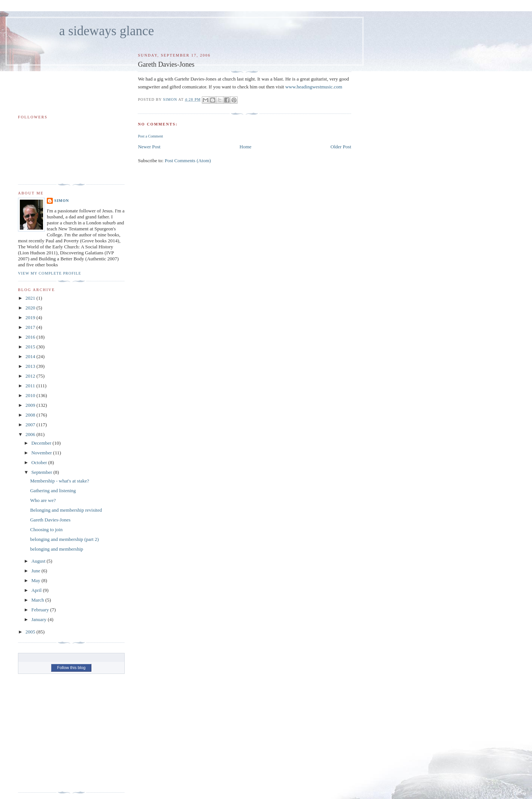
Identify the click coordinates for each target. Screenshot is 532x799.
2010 (31, 395)
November (42, 453)
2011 (31, 386)
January (40, 619)
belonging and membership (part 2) (64, 539)
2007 (31, 425)
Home (246, 147)
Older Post (341, 147)
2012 (31, 376)
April (37, 590)
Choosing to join (46, 529)
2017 (31, 327)
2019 (31, 317)
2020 (31, 308)
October (40, 462)
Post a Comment (150, 136)
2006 (31, 434)
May (37, 580)
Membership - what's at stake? (60, 481)
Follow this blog (71, 668)
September (42, 472)
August (39, 561)
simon (62, 201)
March (38, 600)
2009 (31, 405)
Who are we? (43, 500)
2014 (31, 356)
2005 (31, 632)
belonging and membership (57, 549)
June (37, 571)
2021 (31, 298)
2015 (31, 347)
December (42, 443)
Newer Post (149, 147)
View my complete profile (50, 273)
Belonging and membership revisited (66, 510)
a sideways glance (107, 31)
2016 (31, 337)
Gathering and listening (53, 491)
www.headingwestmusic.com (314, 87)
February (41, 610)
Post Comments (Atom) (188, 161)
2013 (31, 366)
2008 (31, 415)
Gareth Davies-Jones (50, 520)
